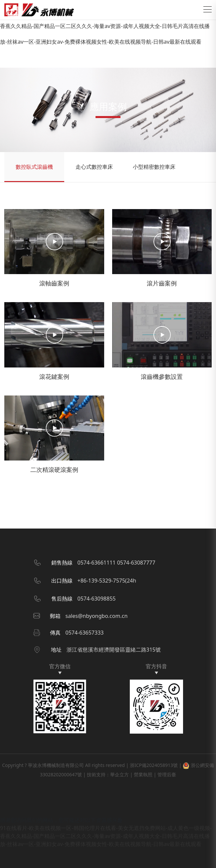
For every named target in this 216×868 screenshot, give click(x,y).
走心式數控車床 (94, 167)
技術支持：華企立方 (108, 774)
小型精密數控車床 (154, 167)
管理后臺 (167, 774)
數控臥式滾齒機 (34, 167)
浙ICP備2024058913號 (154, 765)
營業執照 (143, 774)
